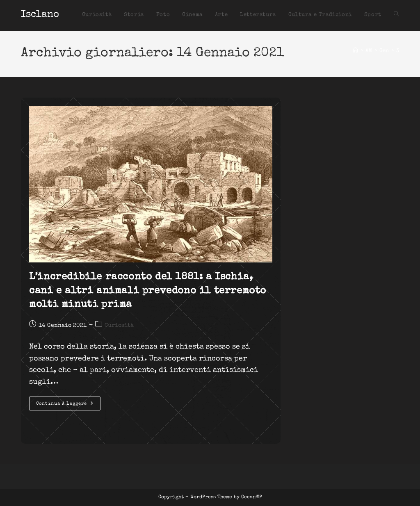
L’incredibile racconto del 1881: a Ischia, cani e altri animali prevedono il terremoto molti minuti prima (148, 291)
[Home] (355, 51)
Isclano (40, 15)
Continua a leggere (68, 406)
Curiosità (119, 326)
